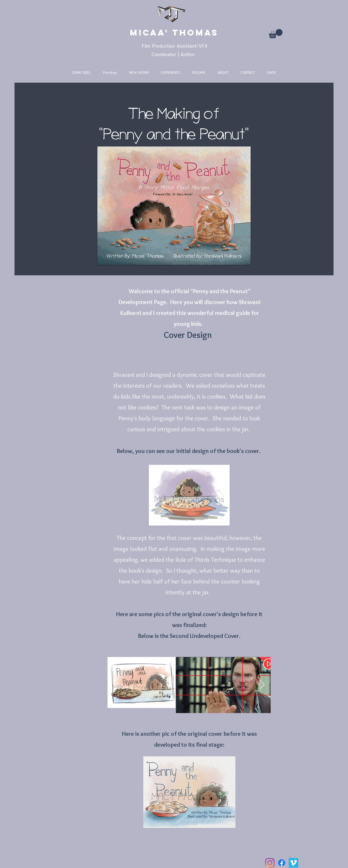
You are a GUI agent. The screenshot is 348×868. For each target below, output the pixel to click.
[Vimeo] (294, 863)
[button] (276, 34)
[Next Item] (221, 495)
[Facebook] (282, 863)
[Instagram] (270, 863)
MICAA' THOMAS (174, 33)
